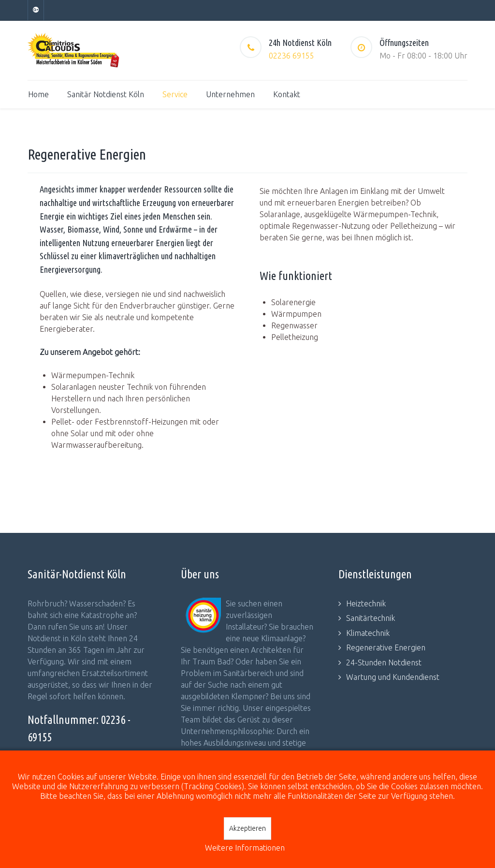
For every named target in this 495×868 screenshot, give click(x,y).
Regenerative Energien (386, 647)
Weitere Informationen (245, 848)
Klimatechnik (368, 633)
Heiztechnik (366, 603)
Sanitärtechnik (371, 618)
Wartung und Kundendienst (393, 677)
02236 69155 (291, 56)
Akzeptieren (247, 828)
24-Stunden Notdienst (384, 662)
